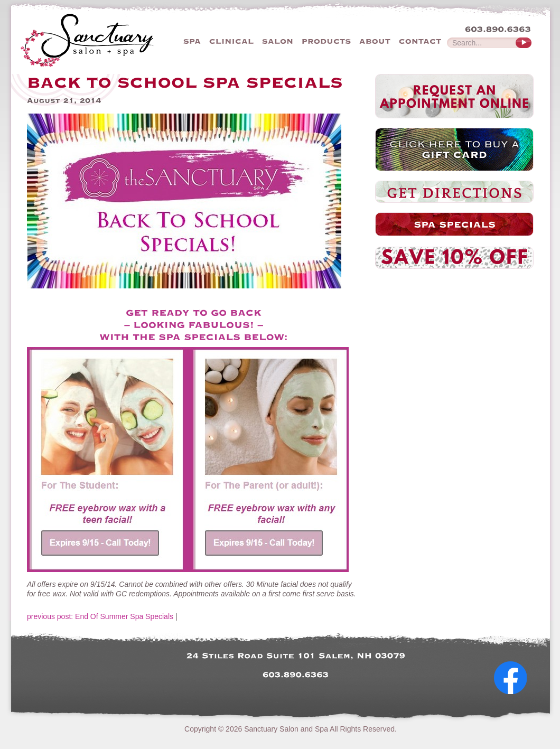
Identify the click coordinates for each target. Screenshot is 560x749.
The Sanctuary (108, 40)
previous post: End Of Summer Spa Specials (100, 616)
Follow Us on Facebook (515, 704)
